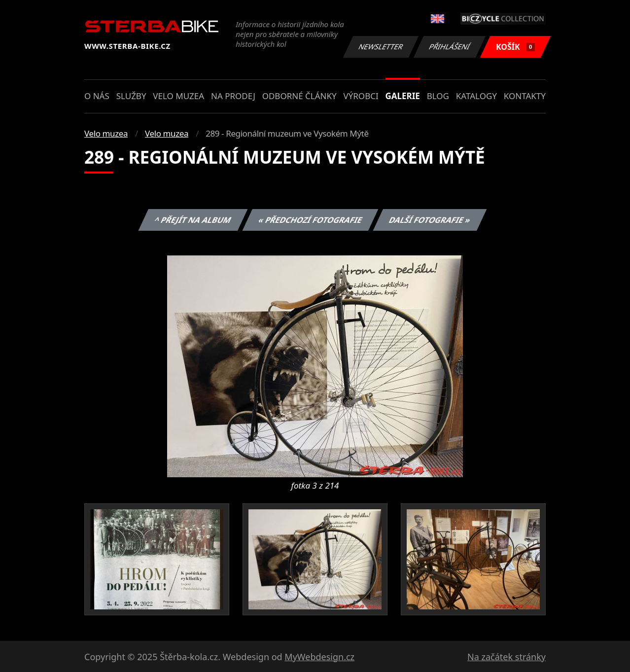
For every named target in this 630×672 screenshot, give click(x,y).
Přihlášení (449, 47)
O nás (97, 96)
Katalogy (476, 96)
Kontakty (525, 96)
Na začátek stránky (507, 657)
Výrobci (361, 96)
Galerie (403, 96)
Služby (131, 96)
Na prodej (233, 96)
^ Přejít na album (193, 220)
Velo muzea (178, 96)
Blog (438, 96)
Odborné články (299, 96)
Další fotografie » (430, 220)
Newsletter (381, 47)
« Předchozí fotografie (310, 220)
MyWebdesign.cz (319, 657)
